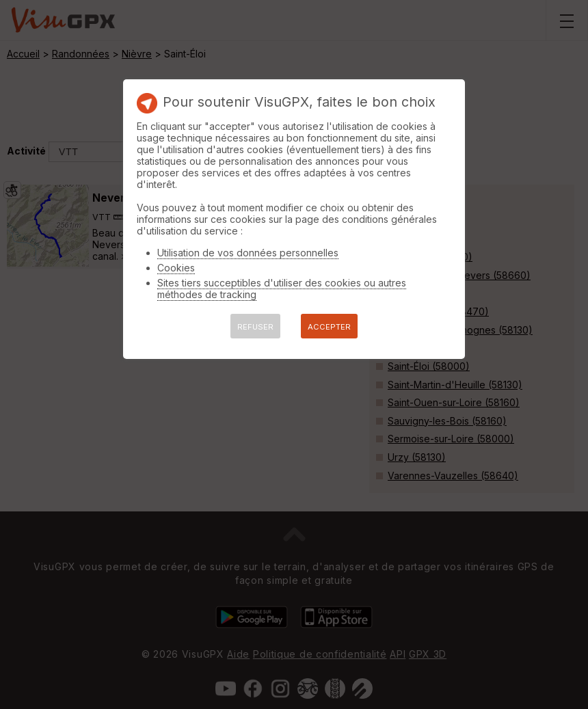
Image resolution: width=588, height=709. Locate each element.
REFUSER (255, 327)
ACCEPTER (329, 327)
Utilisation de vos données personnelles (248, 253)
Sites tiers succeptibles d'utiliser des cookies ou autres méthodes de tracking (282, 289)
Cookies (176, 268)
